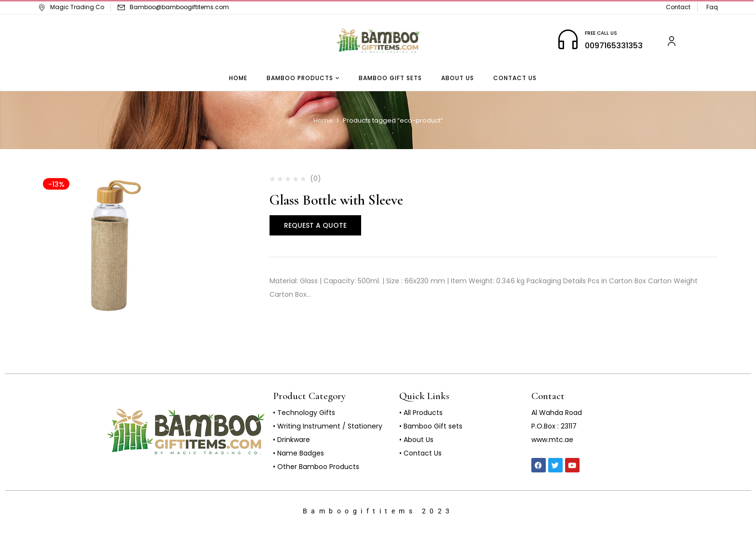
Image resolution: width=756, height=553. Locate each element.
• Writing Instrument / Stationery (328, 426)
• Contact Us (420, 453)
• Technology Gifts (304, 413)
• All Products (421, 413)
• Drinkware (291, 440)
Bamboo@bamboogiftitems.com (179, 7)
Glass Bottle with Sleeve (336, 200)
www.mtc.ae (552, 440)
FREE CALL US (601, 33)
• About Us (416, 440)
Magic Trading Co (71, 7)
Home (323, 120)
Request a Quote (315, 225)
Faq (712, 7)
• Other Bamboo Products (316, 467)
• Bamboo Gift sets (431, 426)
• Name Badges (298, 453)
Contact (678, 7)
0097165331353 (614, 46)
